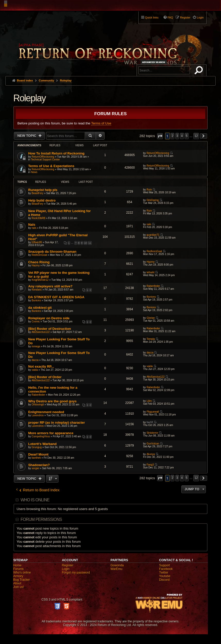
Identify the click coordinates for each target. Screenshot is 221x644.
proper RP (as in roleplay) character (56, 423)
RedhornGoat (39, 255)
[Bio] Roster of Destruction (49, 329)
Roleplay (29, 98)
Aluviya (151, 454)
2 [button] (172, 136)
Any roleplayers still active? (50, 286)
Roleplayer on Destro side (49, 318)
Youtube (165, 576)
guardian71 (153, 235)
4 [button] (182, 136)
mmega (36, 346)
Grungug (37, 447)
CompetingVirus (41, 436)
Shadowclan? (39, 465)
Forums (18, 569)
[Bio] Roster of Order (45, 377)
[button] (160, 136)
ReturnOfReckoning (43, 157)
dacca (35, 360)
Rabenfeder (153, 286)
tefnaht (151, 272)
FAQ (170, 17)
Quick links (152, 17)
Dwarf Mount (38, 454)
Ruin (149, 190)
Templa (151, 339)
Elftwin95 (37, 242)
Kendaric (37, 290)
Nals (32, 225)
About (17, 583)
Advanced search (154, 62)
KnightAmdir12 (40, 280)
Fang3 (150, 465)
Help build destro (42, 200)
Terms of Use (101, 123)
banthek (36, 458)
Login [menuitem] (200, 17)
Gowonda (117, 565)
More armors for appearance (51, 433)
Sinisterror (152, 433)
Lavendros (38, 415)
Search (200, 71)
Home (17, 565)
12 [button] (196, 136)
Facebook (166, 569)
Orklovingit (38, 405)
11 (90, 243)
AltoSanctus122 (41, 332)
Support (165, 565)
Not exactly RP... (41, 366)
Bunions (36, 300)
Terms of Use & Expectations (51, 166)
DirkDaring (153, 200)
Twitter (164, 573)
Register (68, 565)
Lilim (149, 401)
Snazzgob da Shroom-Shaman (52, 252)
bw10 (150, 422)
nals (34, 228)
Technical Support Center (45, 160)
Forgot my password (76, 573)
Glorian (151, 318)
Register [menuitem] (185, 17)
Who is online (35, 500)
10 (86, 243)
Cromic (36, 321)
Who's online (22, 573)
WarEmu (116, 569)
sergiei (35, 468)
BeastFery (38, 193)
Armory (18, 576)
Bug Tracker (22, 580)
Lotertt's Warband (42, 444)
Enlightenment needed (46, 412)
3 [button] (177, 136)
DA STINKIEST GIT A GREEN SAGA (56, 297)
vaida (35, 370)
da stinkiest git (40, 308)
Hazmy (36, 265)
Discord (164, 580)
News (34, 172)
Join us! (18, 587)
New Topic (27, 136)
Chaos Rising (39, 262)
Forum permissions (41, 519)
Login (66, 569)
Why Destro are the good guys (52, 401)
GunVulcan (153, 444)
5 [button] (187, 136)
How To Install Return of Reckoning (56, 153)
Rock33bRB (39, 218)
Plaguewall (153, 412)
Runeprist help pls (43, 190)
